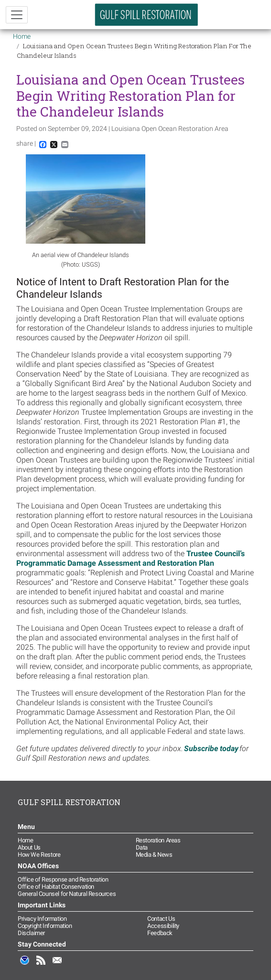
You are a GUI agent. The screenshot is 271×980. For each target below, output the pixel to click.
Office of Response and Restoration (63, 879)
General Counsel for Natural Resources (67, 894)
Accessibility (163, 926)
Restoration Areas (158, 840)
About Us (29, 847)
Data (142, 847)
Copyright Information (45, 926)
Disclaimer (31, 933)
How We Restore (39, 855)
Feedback (160, 933)
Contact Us (161, 919)
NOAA (25, 965)
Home (22, 36)
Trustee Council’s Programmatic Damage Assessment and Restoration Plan (130, 558)
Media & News (154, 855)
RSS (41, 965)
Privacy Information (42, 919)
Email (57, 965)
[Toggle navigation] (17, 15)
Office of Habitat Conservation (56, 887)
